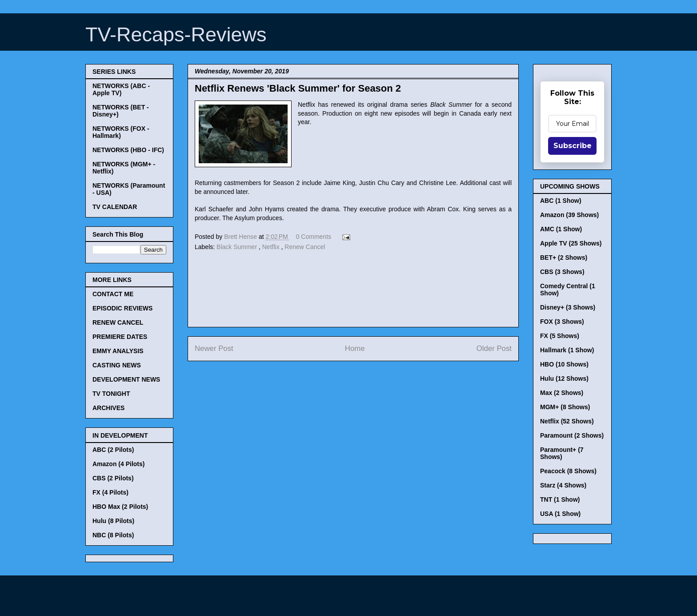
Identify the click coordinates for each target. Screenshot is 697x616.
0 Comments (314, 237)
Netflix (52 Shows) (567, 421)
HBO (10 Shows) (564, 364)
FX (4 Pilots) (110, 492)
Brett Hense (241, 237)
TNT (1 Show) (560, 499)
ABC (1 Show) (561, 201)
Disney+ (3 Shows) (568, 307)
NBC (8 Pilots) (113, 535)
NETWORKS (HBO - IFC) (128, 150)
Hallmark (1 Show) (567, 350)
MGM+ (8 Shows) (565, 407)
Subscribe (573, 146)
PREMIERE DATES (120, 337)
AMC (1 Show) (561, 229)
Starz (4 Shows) (563, 485)
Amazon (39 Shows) (569, 215)
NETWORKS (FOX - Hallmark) (121, 132)
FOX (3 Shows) (562, 322)
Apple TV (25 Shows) (571, 243)
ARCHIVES (108, 408)
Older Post (494, 348)
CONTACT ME (113, 294)
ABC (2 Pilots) (113, 450)
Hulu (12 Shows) (564, 378)
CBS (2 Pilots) (113, 478)
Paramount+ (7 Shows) (562, 453)
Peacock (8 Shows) (568, 471)
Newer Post (214, 348)
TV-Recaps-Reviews (176, 34)
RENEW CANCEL (118, 322)
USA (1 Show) (560, 514)
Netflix (272, 247)
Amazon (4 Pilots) (118, 464)
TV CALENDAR (115, 207)
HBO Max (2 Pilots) (120, 507)
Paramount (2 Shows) (572, 435)
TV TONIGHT (111, 394)
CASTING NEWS (117, 365)
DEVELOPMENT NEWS (126, 379)
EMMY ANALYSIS (118, 351)
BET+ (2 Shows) (564, 258)
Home (355, 348)
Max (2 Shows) (562, 393)
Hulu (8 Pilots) (113, 521)
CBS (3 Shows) (562, 272)
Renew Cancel (305, 247)
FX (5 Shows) (560, 336)
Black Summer (238, 247)
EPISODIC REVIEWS (122, 308)
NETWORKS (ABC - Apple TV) (121, 89)
